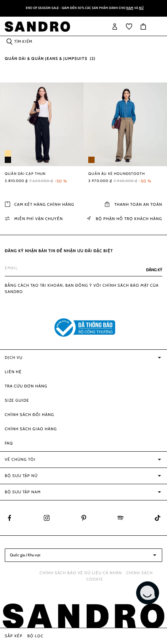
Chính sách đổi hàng (29, 415)
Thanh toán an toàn (134, 205)
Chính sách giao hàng (31, 429)
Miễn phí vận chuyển (34, 219)
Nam (130, 9)
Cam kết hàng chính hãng (40, 205)
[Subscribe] (152, 270)
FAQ (9, 443)
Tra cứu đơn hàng (26, 386)
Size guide (17, 400)
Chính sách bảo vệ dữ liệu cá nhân (81, 573)
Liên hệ (13, 372)
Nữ (141, 9)
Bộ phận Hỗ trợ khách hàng (124, 219)
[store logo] (37, 27)
